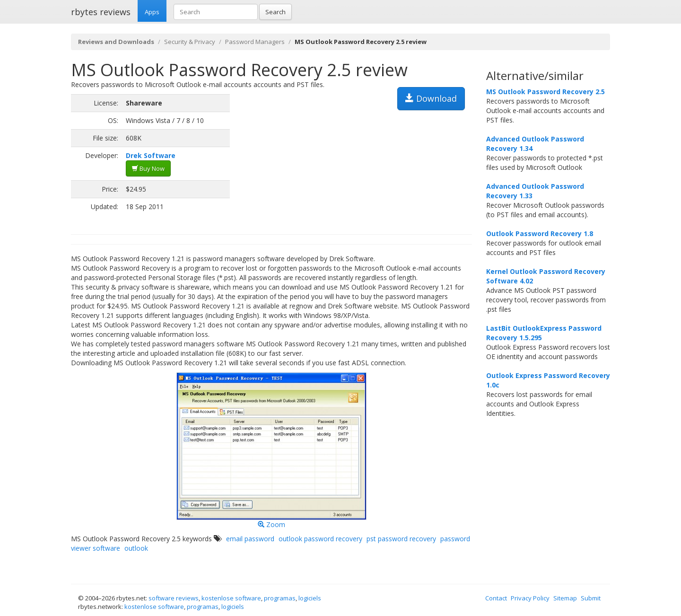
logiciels (310, 598)
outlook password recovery (320, 539)
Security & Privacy (190, 42)
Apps (152, 12)
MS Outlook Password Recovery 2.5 (546, 92)
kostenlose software (231, 598)
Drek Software (151, 155)
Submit (591, 598)
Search (275, 12)
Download (431, 98)
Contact (496, 598)
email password (250, 539)
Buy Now (148, 168)
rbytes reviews (101, 12)
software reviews (174, 598)
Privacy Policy (530, 598)
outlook (136, 548)
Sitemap (565, 598)
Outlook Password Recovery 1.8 (540, 233)
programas (280, 598)
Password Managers (255, 42)
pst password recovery (401, 539)
